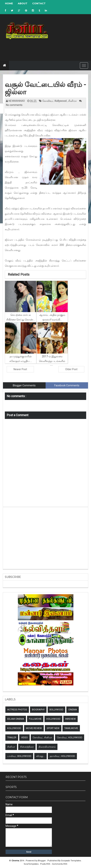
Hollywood (53, 719)
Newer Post (20, 369)
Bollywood (56, 710)
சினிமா (73, 101)
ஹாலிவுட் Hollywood (62, 756)
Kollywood (14, 728)
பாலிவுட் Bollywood (19, 756)
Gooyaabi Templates (71, 861)
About (23, 3)
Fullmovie (35, 719)
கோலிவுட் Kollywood (55, 101)
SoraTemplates (31, 864)
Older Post (71, 369)
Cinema (73, 710)
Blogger (42, 861)
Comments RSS (60, 864)
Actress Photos (17, 710)
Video (24, 737)
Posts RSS (45, 864)
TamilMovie (71, 728)
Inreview (71, 719)
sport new (53, 728)
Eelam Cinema (16, 719)
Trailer (12, 737)
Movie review (34, 728)
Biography (38, 710)
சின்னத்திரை (27, 747)
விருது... (40, 756)
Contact (39, 3)
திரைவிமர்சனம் (47, 747)
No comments (14, 105)
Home (9, 3)
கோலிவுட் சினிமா (42, 737)
